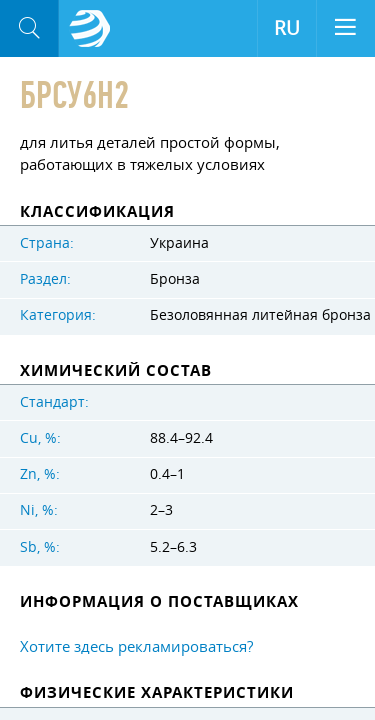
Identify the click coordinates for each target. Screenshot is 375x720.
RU (287, 28)
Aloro (90, 29)
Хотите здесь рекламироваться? (136, 646)
